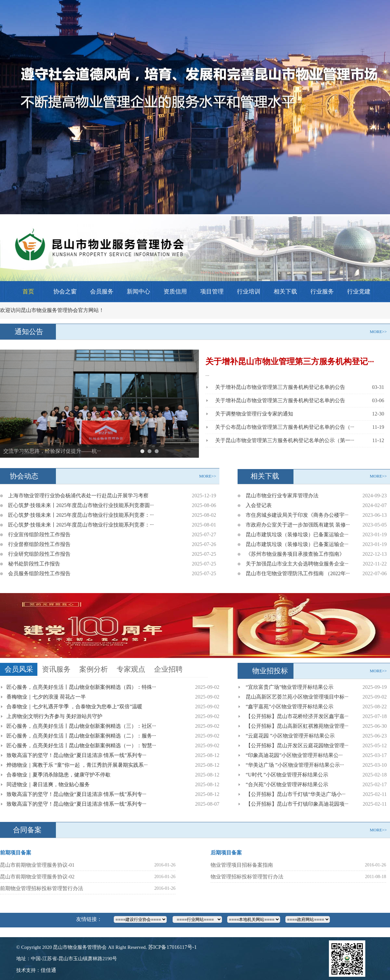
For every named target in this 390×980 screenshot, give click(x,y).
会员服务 (102, 292)
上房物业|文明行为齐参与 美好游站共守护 (54, 716)
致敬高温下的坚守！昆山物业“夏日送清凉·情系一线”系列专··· (76, 755)
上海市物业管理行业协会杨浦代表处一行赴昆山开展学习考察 (78, 496)
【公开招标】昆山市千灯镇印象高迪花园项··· (297, 804)
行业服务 (322, 292)
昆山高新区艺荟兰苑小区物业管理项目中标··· (297, 697)
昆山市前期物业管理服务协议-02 (37, 877)
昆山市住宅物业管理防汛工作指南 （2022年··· (298, 573)
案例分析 (94, 669)
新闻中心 (138, 292)
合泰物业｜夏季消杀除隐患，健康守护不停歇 (58, 775)
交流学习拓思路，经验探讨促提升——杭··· (52, 451)
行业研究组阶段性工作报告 (39, 554)
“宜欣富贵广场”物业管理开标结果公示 (290, 687)
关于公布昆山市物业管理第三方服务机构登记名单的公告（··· (285, 427)
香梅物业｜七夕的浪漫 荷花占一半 (46, 697)
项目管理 (212, 292)
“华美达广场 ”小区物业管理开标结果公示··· (295, 765)
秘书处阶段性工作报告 (34, 564)
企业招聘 (168, 669)
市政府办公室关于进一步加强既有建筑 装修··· (298, 525)
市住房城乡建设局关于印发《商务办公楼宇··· (297, 515)
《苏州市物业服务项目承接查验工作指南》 (295, 554)
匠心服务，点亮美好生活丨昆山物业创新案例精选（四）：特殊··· (81, 687)
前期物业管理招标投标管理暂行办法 (42, 888)
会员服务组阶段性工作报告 (39, 573)
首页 (28, 292)
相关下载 (285, 292)
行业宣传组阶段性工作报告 (39, 534)
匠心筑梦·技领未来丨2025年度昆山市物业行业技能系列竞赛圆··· (81, 505)
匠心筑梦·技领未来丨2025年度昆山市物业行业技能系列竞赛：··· (81, 515)
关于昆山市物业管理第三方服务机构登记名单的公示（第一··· (285, 440)
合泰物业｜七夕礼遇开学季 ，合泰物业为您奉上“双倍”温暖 (74, 707)
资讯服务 (56, 669)
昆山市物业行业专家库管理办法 (282, 496)
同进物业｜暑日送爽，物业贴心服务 (48, 784)
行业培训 (249, 292)
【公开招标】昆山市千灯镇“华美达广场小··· (296, 794)
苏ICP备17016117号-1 (173, 947)
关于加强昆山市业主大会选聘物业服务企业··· (297, 564)
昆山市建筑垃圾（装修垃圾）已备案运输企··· (297, 534)
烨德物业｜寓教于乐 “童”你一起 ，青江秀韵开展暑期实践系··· (77, 765)
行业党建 (359, 292)
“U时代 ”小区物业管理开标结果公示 (287, 775)
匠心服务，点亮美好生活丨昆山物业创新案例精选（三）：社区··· (81, 726)
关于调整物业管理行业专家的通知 (254, 414)
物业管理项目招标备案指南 (242, 865)
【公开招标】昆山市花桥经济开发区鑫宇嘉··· (297, 716)
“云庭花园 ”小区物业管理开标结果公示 (290, 736)
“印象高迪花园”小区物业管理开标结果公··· (294, 755)
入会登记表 (259, 505)
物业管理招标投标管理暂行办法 (247, 877)
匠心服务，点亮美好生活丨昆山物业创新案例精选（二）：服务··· (81, 736)
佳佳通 (48, 970)
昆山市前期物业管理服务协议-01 (37, 865)
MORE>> (378, 332)
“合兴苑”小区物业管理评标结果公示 (287, 784)
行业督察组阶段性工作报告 (39, 544)
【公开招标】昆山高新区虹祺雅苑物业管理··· (297, 726)
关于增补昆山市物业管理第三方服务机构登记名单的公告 (280, 387)
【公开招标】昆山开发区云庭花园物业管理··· (297, 745)
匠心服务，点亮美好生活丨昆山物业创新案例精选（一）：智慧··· (81, 745)
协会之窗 (65, 292)
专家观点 (131, 669)
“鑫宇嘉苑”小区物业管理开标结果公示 (290, 707)
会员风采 (19, 669)
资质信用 (175, 292)
